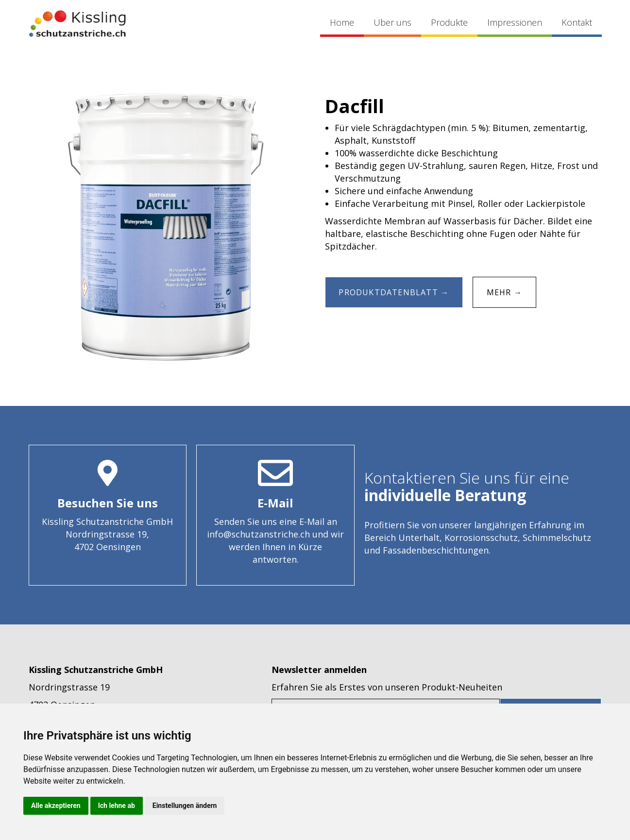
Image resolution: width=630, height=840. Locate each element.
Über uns (392, 22)
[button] (449, 24)
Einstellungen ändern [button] (185, 806)
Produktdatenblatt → (394, 292)
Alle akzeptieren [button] (56, 806)
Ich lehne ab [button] (117, 806)
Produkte (449, 22)
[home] (77, 23)
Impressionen (515, 22)
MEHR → (504, 292)
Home (342, 22)
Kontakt (577, 22)
